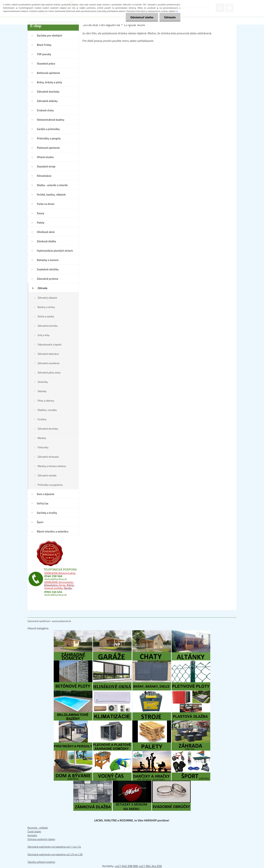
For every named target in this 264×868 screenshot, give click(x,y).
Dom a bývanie (46, 494)
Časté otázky (34, 831)
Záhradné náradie (47, 475)
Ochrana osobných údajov (41, 839)
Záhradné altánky (47, 101)
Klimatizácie (44, 176)
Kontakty (32, 835)
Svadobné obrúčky (48, 269)
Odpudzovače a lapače (49, 344)
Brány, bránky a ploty (49, 82)
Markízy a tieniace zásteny (52, 466)
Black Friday (44, 45)
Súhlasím (170, 17)
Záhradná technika (48, 326)
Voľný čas (43, 503)
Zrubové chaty (45, 110)
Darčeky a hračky (47, 513)
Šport (40, 522)
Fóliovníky (43, 447)
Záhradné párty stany (49, 372)
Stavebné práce (46, 64)
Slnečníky (43, 382)
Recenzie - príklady (38, 828)
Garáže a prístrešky (48, 129)
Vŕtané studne (45, 157)
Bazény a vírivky (46, 307)
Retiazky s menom (48, 260)
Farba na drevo (46, 204)
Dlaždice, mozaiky (47, 410)
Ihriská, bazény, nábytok (51, 195)
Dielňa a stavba (46, 316)
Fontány (42, 419)
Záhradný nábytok (47, 298)
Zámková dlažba (46, 241)
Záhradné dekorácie (48, 354)
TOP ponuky (44, 54)
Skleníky (42, 391)
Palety (41, 223)
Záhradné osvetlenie (48, 363)
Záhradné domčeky (48, 92)
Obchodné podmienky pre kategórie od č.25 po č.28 (55, 854)
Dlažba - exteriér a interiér (52, 185)
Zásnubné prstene (48, 279)
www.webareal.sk (62, 621)
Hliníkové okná (46, 232)
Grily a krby (44, 335)
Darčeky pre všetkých (49, 35)
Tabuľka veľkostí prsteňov (41, 862)
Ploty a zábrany (46, 401)
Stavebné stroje (46, 166)
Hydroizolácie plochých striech (55, 251)
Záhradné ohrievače (48, 457)
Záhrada (42, 288)
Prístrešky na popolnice (50, 485)
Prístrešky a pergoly (49, 138)
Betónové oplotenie (48, 73)
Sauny (41, 213)
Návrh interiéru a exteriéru (53, 531)
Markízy (42, 438)
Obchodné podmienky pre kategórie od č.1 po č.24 (54, 847)
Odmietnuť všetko (142, 17)
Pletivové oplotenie (48, 148)
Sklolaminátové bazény (51, 120)
